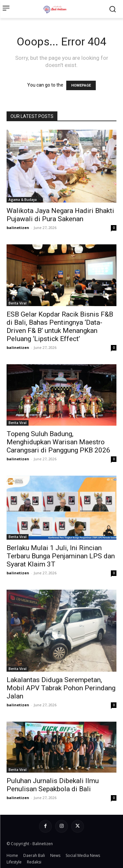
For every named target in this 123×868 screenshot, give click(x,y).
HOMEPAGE (81, 85)
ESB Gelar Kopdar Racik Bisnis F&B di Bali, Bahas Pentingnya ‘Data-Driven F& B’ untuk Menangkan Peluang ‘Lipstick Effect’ (60, 327)
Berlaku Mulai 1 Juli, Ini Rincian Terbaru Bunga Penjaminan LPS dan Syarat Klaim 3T (61, 556)
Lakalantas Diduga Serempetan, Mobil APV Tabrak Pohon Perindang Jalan (61, 688)
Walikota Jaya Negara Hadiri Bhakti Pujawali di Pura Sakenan (60, 215)
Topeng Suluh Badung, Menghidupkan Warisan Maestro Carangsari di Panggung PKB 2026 (58, 442)
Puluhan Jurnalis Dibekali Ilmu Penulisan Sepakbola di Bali (53, 785)
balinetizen (18, 228)
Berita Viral (18, 303)
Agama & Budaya (23, 200)
